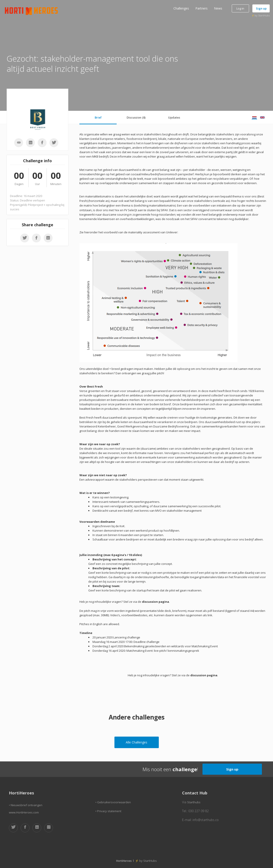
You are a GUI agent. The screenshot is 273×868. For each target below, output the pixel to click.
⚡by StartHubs (261, 15)
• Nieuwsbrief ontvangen (26, 805)
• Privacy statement (108, 811)
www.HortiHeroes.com (24, 812)
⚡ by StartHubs (146, 861)
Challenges (181, 8)
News (218, 8)
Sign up (261, 8)
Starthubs (194, 802)
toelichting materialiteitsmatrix (155, 205)
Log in (240, 8)
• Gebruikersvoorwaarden (113, 802)
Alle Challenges (136, 742)
